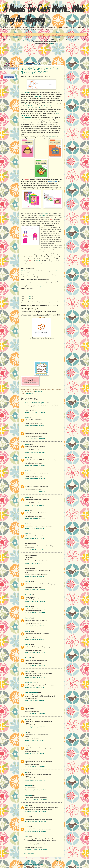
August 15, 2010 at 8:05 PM (35, 677)
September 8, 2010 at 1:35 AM (36, 831)
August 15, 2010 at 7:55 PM (35, 613)
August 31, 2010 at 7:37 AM (35, 740)
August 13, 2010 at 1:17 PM (34, 538)
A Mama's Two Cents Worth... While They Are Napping (43, 15)
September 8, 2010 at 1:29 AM (36, 811)
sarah (27, 837)
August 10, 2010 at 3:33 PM (35, 439)
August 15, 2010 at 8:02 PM (35, 639)
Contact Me (30, 35)
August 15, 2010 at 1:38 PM (34, 576)
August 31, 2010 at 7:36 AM (35, 714)
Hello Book (45, 213)
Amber (27, 418)
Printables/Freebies (56, 35)
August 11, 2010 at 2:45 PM (34, 528)
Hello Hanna (25, 93)
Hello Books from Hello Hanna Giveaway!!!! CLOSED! (41, 71)
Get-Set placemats (33, 106)
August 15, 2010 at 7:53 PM (35, 590)
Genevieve (28, 785)
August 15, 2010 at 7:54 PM (35, 601)
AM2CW (28, 297)
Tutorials (41, 35)
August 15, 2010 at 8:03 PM (35, 652)
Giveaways (17, 35)
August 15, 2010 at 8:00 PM (35, 626)
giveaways (29, 393)
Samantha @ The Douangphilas (35, 403)
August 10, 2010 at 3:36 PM (35, 505)
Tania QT (28, 582)
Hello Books (48, 106)
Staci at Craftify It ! (31, 693)
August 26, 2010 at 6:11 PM (35, 687)
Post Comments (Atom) (36, 864)
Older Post (59, 861)
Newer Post (24, 861)
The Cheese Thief (30, 683)
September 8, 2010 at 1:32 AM (36, 821)
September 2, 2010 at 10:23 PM (36, 800)
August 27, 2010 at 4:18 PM (35, 700)
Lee (26, 706)
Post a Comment (29, 853)
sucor (27, 805)
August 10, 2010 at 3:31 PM (35, 426)
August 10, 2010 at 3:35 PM (35, 479)
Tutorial (51, 43)
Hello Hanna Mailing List (36, 286)
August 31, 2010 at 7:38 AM (35, 767)
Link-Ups (70, 35)
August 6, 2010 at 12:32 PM (35, 412)
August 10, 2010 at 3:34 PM (35, 452)
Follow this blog (9, 77)
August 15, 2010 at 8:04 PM (35, 666)
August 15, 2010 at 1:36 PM (35, 550)
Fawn (26, 534)
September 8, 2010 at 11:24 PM (36, 850)
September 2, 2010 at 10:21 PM (36, 790)
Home (7, 35)
